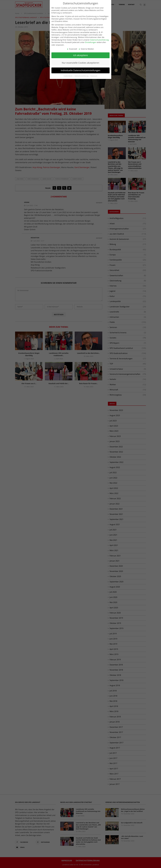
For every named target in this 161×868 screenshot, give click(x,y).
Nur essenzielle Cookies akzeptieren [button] (80, 63)
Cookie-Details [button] (68, 76)
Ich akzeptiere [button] (80, 55)
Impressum (94, 76)
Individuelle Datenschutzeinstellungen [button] (80, 70)
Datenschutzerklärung (99, 40)
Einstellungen (91, 42)
